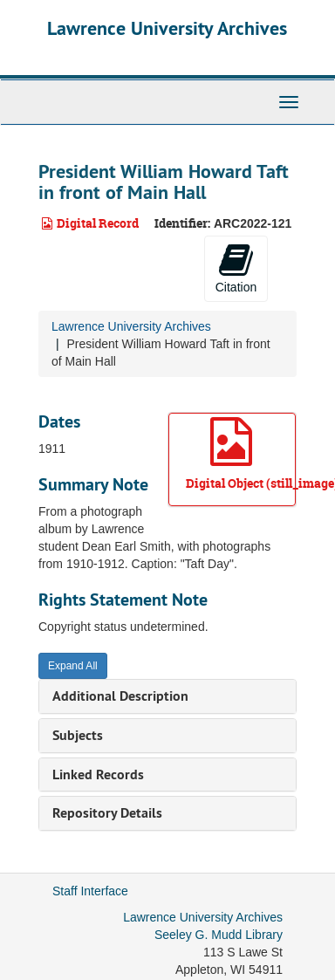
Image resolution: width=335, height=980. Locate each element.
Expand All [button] (73, 666)
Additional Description (120, 696)
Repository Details (107, 813)
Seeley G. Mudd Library (219, 935)
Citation (236, 268)
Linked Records (98, 774)
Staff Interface (90, 891)
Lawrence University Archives (167, 28)
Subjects (78, 735)
